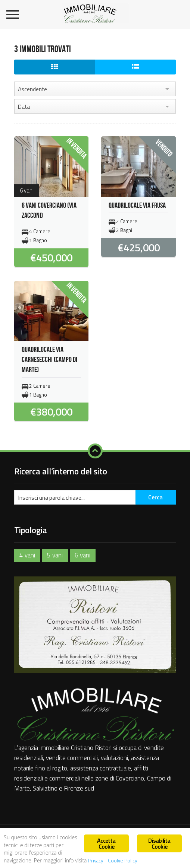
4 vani (27, 555)
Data (24, 106)
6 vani (82, 555)
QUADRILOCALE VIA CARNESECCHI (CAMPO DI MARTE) (49, 360)
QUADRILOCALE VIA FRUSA (137, 206)
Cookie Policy (123, 861)
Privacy (96, 861)
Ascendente (32, 89)
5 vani (55, 555)
